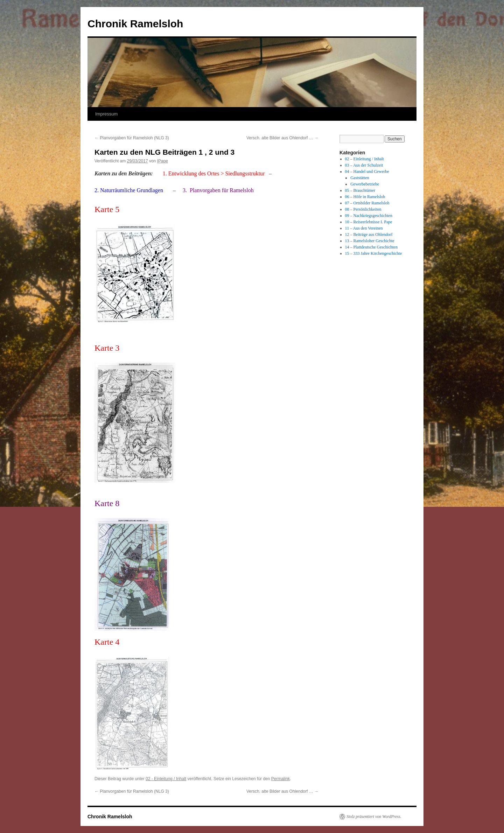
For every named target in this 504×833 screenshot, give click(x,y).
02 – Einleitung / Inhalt (365, 159)
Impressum (106, 114)
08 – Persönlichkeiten (363, 209)
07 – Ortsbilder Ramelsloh (367, 203)
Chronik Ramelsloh (135, 24)
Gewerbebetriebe (365, 184)
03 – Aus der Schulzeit (364, 165)
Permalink (281, 779)
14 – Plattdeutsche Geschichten (371, 247)
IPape (163, 161)
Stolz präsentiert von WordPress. (374, 817)
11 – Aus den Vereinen (364, 228)
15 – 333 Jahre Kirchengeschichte (374, 253)
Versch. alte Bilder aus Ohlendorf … (282, 138)
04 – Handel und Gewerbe (367, 171)
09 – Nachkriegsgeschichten (369, 216)
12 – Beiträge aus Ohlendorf (369, 234)
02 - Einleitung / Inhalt (166, 779)
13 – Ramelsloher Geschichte (370, 241)
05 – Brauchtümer (360, 190)
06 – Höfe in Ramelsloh (365, 197)
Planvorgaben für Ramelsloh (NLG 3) (132, 138)
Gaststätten (360, 178)
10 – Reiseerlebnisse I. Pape (369, 222)
